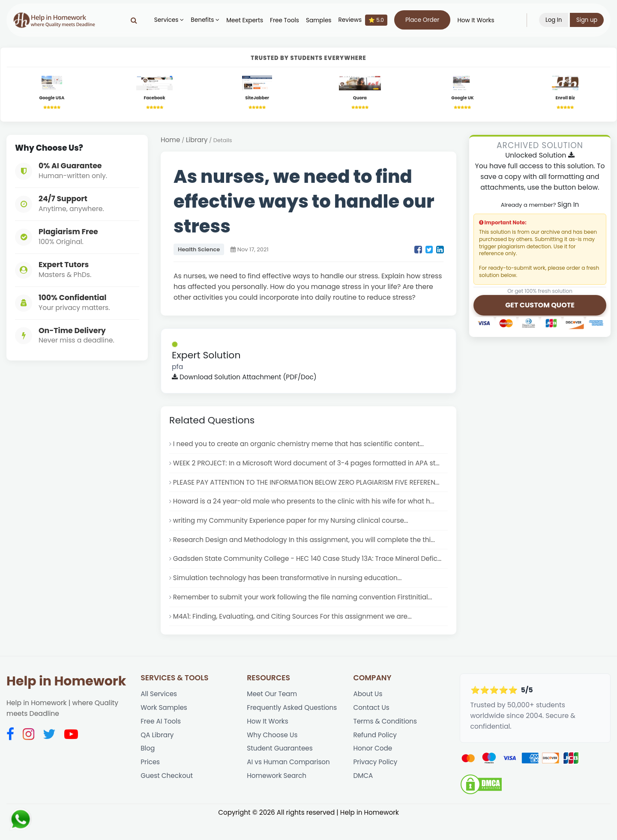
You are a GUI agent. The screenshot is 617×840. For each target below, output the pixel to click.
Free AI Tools (161, 741)
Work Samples (165, 727)
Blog (148, 770)
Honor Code (373, 770)
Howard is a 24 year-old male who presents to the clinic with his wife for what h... (307, 505)
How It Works (475, 20)
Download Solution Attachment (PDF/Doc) (246, 379)
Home (171, 141)
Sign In (568, 206)
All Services (159, 713)
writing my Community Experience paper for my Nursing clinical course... (294, 526)
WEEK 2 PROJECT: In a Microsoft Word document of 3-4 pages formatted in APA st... (310, 466)
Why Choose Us (273, 755)
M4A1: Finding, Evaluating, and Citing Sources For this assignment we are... (296, 635)
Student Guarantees (281, 770)
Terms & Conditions (386, 741)
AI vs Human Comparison (289, 784)
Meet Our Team (273, 713)
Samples (318, 20)
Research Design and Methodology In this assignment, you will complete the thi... (307, 545)
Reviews (362, 20)
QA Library (157, 755)
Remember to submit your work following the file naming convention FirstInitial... (306, 615)
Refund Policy (375, 755)
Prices (150, 784)
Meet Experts (244, 20)
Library (198, 141)
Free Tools (284, 20)
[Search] (133, 20)
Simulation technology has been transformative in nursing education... (291, 595)
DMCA (363, 798)
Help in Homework (66, 700)
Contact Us (372, 727)
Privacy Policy (376, 784)
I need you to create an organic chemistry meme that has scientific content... (302, 446)
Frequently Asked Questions (293, 727)
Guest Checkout (167, 798)
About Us (368, 713)
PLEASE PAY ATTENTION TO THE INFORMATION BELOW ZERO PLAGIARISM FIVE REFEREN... (310, 486)
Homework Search (277, 798)
